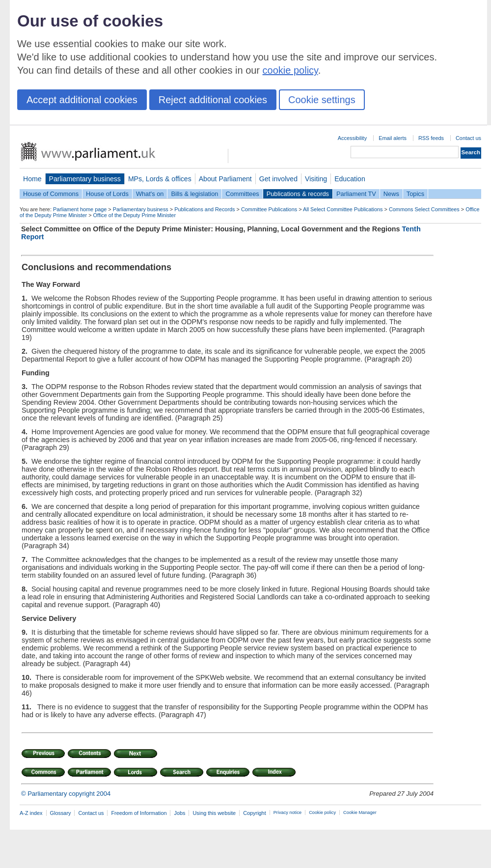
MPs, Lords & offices (160, 179)
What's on (150, 194)
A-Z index (31, 813)
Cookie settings (322, 100)
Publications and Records (205, 209)
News (391, 194)
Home (32, 179)
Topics (415, 194)
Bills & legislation (194, 194)
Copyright (255, 813)
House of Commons (51, 194)
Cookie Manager (360, 812)
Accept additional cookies (82, 100)
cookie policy (290, 70)
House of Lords (107, 194)
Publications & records (298, 194)
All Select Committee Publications (343, 209)
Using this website (214, 813)
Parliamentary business (85, 179)
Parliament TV (356, 194)
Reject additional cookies (213, 100)
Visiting (316, 179)
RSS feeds (431, 138)
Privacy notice (287, 812)
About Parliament (225, 179)
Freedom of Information (139, 813)
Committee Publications (269, 209)
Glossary (61, 813)
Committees (242, 194)
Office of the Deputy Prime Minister (135, 215)
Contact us (468, 138)
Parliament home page (80, 209)
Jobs (179, 813)
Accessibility (352, 138)
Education (350, 179)
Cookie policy (322, 812)
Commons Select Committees (424, 209)
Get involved (278, 179)
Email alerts (393, 138)
